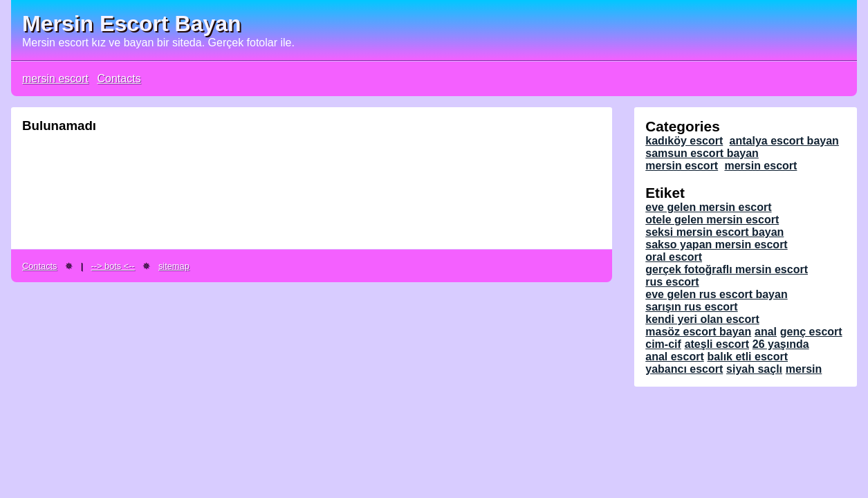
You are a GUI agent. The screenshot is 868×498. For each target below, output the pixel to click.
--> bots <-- (113, 266)
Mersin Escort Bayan (132, 24)
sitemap (174, 266)
